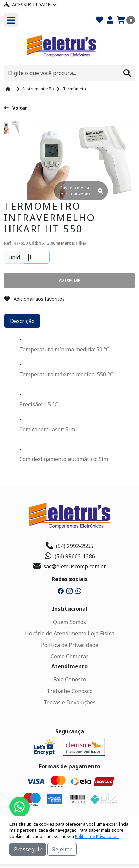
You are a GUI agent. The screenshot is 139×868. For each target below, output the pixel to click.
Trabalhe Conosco (70, 691)
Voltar (16, 108)
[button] (69, 280)
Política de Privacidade (70, 645)
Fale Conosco (70, 679)
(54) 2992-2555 (69, 546)
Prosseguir (28, 849)
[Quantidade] (37, 257)
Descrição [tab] (22, 321)
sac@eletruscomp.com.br (70, 566)
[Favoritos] (100, 20)
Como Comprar (69, 656)
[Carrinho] (126, 20)
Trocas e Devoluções (70, 702)
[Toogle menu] (11, 20)
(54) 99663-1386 (70, 556)
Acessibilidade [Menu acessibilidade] (31, 5)
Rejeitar (62, 849)
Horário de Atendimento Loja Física (70, 633)
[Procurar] (127, 73)
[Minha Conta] (110, 20)
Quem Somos (69, 622)
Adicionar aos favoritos (34, 299)
